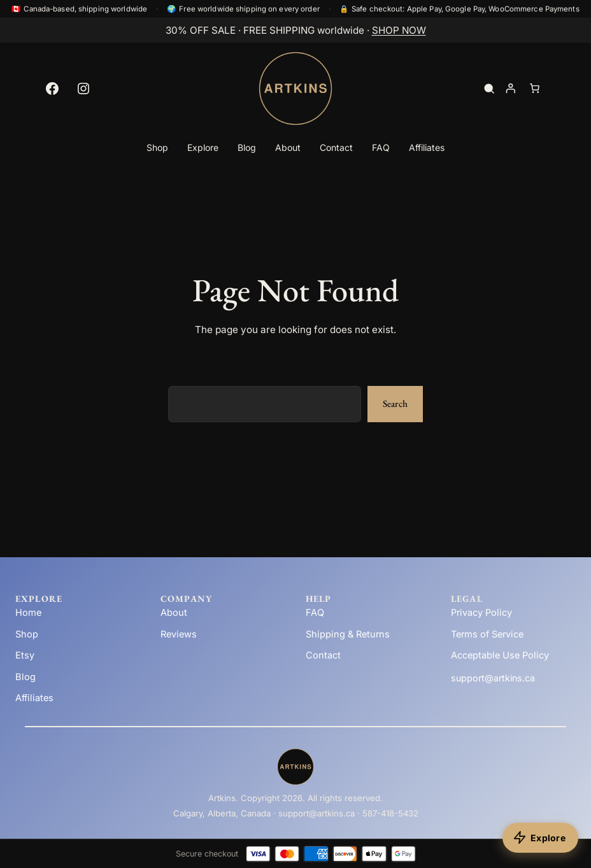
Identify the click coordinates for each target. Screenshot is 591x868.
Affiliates (34, 698)
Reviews (179, 634)
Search (395, 404)
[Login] (510, 89)
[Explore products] (540, 838)
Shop (27, 634)
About (174, 613)
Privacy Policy (481, 613)
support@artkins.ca (493, 678)
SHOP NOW (399, 30)
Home (28, 613)
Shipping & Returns (348, 634)
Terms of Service (487, 634)
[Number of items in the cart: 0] (534, 89)
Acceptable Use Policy (500, 655)
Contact (323, 655)
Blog (25, 677)
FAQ (315, 613)
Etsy (25, 655)
